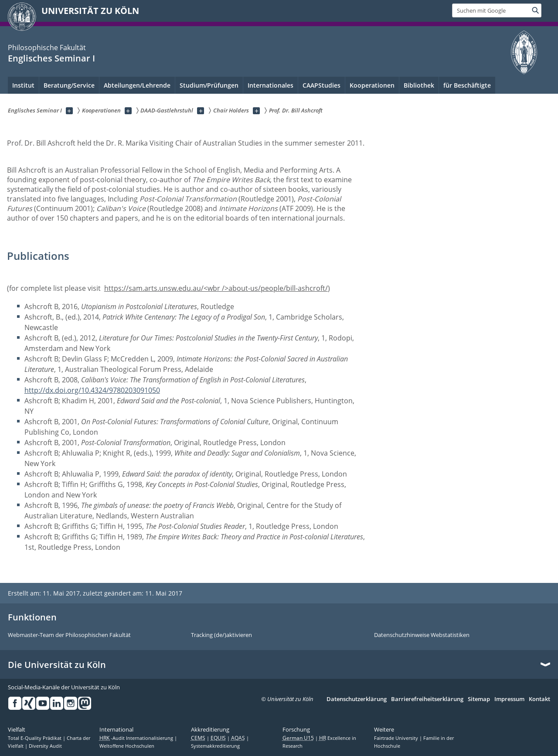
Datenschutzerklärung (357, 699)
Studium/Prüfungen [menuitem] (209, 85)
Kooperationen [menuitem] (372, 85)
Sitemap (479, 699)
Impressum (509, 699)
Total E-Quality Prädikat (35, 738)
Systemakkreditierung (215, 746)
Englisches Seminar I (51, 58)
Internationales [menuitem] (270, 85)
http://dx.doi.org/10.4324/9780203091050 (92, 390)
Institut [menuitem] (23, 85)
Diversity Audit (45, 746)
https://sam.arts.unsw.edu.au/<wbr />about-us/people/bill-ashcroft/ (216, 288)
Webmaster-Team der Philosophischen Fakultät (69, 635)
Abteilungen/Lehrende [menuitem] (137, 85)
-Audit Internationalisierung (137, 738)
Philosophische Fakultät (47, 48)
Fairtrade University (397, 738)
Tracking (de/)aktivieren (221, 635)
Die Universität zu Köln (57, 665)
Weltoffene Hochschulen (127, 746)
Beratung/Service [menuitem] (69, 85)
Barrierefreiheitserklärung (427, 699)
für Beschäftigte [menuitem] (467, 85)
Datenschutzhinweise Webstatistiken (422, 635)
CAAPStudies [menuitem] (322, 85)
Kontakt (539, 699)
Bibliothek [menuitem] (419, 85)
